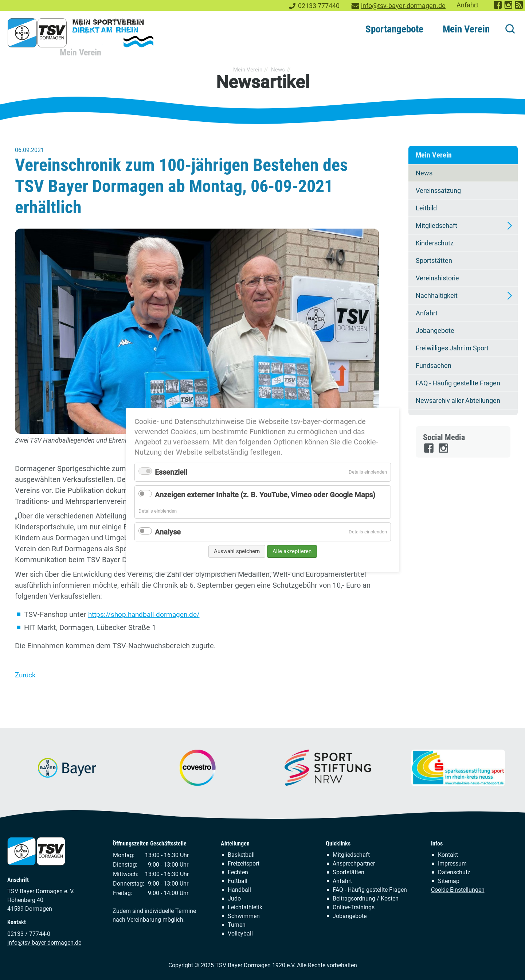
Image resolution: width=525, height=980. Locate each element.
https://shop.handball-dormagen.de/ (147, 614)
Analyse (168, 532)
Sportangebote (394, 29)
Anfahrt (467, 5)
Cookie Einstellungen (458, 889)
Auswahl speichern (237, 551)
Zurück (26, 674)
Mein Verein (466, 29)
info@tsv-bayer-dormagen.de (403, 6)
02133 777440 (319, 6)
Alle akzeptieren (292, 551)
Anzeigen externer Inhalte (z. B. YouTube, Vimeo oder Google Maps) (265, 495)
